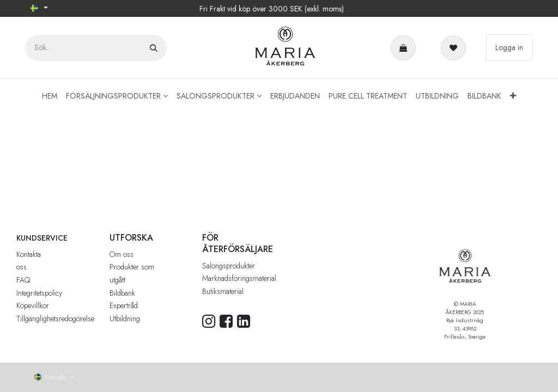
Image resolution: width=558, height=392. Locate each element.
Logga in (509, 47)
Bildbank (122, 293)
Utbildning (125, 318)
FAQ (23, 280)
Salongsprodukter (229, 266)
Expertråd (124, 305)
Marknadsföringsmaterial (239, 278)
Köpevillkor (33, 305)
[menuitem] (50, 96)
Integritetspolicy (39, 293)
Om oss (122, 254)
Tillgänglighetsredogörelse (55, 318)
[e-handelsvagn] (405, 48)
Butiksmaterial (223, 291)
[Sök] (154, 48)
